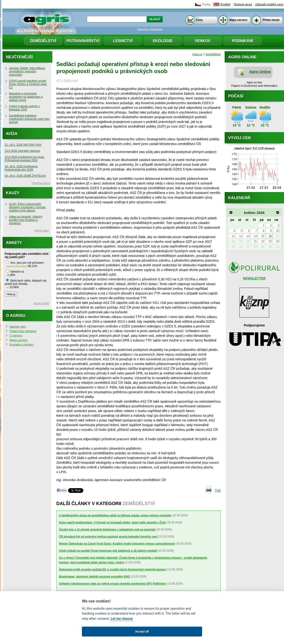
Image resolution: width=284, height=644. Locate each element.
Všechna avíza (41, 183)
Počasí (236, 96)
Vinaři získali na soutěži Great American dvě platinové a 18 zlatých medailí (108, 551)
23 (270, 241)
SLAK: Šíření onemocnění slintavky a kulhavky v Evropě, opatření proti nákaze (28, 207)
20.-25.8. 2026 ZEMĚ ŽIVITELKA (25, 176)
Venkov (203, 41)
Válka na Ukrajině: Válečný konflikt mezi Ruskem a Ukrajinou (26, 220)
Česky (206, 4)
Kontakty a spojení (22, 345)
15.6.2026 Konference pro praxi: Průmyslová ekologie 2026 (25, 159)
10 (277, 231)
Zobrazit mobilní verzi (269, 4)
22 (263, 241)
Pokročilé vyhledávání (150, 29)
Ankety (14, 243)
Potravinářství (83, 41)
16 (270, 236)
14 (255, 236)
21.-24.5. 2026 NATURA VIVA (23, 145)
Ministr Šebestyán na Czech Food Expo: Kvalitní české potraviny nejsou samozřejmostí (117, 544)
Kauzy (13, 193)
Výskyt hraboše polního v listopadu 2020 (25, 108)
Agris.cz (197, 54)
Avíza (12, 134)
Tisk (218, 490)
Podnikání (242, 41)
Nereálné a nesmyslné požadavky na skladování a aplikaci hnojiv (26, 97)
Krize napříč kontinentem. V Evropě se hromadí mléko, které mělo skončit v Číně (112, 522)
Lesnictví (123, 41)
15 (263, 236)
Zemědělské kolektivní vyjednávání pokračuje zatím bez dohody (29, 119)
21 (255, 241)
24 (277, 241)
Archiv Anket (41, 303)
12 (241, 236)
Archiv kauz (42, 231)
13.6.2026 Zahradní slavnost (22, 151)
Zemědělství (43, 41)
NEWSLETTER (254, 278)
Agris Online (260, 72)
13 (248, 236)
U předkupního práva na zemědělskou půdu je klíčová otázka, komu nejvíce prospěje (115, 515)
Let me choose (122, 619)
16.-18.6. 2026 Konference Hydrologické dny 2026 (21, 168)
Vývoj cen (239, 138)
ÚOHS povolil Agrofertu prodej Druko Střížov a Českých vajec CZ (28, 84)
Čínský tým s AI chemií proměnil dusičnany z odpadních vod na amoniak (107, 530)
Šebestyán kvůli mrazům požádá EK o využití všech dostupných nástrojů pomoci (113, 569)
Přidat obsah (271, 20)
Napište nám (18, 327)
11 (233, 236)
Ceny (199, 20)
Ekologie (163, 41)
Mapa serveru (238, 20)
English (225, 4)
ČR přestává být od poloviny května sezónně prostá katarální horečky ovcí (108, 537)
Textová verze (243, 4)
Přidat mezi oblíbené (23, 331)
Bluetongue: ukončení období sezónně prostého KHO (94, 577)
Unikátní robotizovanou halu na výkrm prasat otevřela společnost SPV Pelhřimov (113, 584)
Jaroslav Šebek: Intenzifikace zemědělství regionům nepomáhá (27, 71)
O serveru (16, 336)
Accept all (142, 631)
